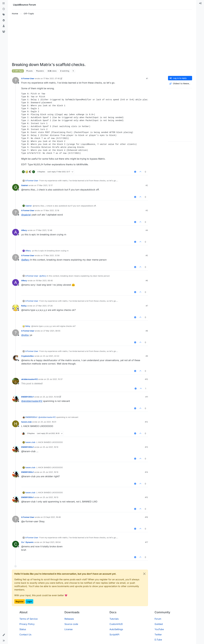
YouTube (159, 629)
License (68, 629)
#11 (147, 397)
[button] (4, 635)
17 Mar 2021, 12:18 (51, 210)
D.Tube (158, 640)
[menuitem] (200, 3)
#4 (147, 230)
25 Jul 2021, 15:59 (51, 397)
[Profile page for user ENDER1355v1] (16, 399)
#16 (146, 517)
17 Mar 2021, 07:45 (52, 78)
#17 (146, 542)
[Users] (4, 26)
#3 (147, 210)
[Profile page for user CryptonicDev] (16, 358)
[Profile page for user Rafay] (16, 308)
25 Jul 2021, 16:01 (48, 422)
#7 (147, 306)
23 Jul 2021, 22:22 (51, 356)
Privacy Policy (27, 624)
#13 (146, 447)
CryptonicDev (28, 356)
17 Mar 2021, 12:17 (45, 185)
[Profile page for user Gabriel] (16, 187)
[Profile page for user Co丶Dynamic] (16, 544)
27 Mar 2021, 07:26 (44, 306)
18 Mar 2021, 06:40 (44, 281)
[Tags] (4, 15)
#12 (146, 422)
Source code (71, 624)
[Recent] (4, 9)
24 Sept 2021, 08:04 (52, 542)
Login (29, 601)
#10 (146, 379)
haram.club (26, 422)
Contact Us (25, 635)
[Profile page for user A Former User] (16, 80)
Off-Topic (18, 71)
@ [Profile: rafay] (25, 335)
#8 (147, 331)
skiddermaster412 (29, 379)
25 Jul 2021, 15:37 (55, 379)
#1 (147, 78)
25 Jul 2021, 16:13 (51, 497)
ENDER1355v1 (27, 397)
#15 (146, 497)
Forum (158, 619)
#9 (147, 356)
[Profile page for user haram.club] (16, 424)
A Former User (28, 78)
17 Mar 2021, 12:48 (44, 230)
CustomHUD (116, 624)
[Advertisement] (102, 39)
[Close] (144, 574)
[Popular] (4, 20)
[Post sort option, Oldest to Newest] (180, 84)
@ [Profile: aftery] (25, 260)
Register (20, 601)
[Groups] (4, 32)
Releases (69, 619)
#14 (146, 472)
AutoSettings (116, 629)
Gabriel (25, 185)
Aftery (24, 230)
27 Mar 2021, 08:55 (52, 331)
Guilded (159, 624)
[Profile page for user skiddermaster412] (16, 381)
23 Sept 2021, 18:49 (52, 517)
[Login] (200, 3)
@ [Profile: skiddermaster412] (32, 401)
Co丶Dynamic (27, 542)
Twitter (158, 635)
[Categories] (4, 3)
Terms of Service (28, 619)
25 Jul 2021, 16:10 (51, 447)
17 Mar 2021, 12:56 (51, 255)
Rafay (24, 306)
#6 (147, 281)
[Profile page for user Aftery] (16, 232)
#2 (147, 185)
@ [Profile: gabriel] (26, 215)
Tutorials (114, 619)
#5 (147, 255)
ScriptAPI (114, 635)
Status (23, 629)
